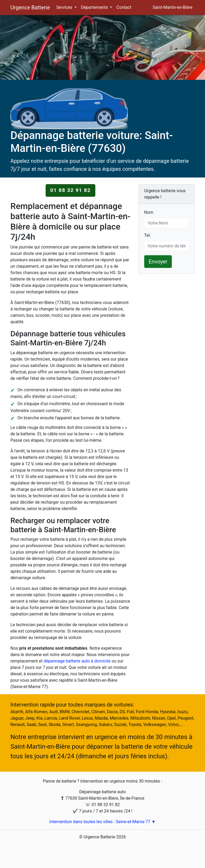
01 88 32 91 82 (70, 190)
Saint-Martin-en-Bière (173, 7)
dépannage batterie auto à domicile (77, 661)
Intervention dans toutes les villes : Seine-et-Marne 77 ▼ (102, 822)
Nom (149, 212)
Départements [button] (95, 7)
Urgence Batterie (30, 7)
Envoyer (158, 262)
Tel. (147, 235)
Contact (124, 7)
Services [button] (65, 7)
